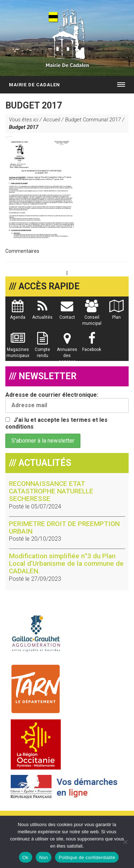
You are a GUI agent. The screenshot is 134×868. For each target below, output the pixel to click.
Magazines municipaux (18, 348)
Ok (26, 857)
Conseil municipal (92, 316)
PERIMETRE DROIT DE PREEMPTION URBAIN (64, 527)
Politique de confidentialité (87, 857)
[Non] (125, 842)
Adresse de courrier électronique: (67, 402)
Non (44, 857)
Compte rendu (42, 348)
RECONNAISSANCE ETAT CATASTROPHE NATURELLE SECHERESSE (51, 491)
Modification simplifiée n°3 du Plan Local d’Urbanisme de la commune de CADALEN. (66, 563)
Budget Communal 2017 (93, 120)
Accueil (52, 120)
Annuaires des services (67, 351)
